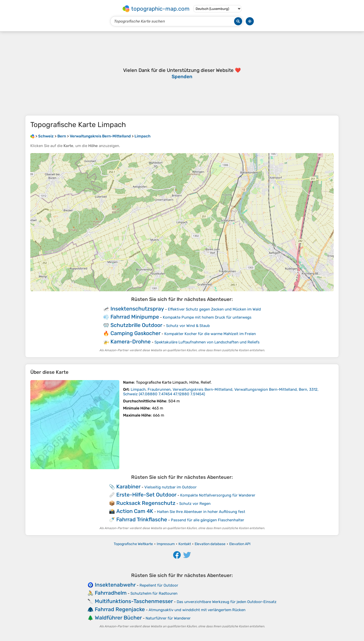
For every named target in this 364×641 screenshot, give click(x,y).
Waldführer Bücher (118, 618)
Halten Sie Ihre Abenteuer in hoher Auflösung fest (201, 512)
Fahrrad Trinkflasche (142, 519)
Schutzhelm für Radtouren (154, 593)
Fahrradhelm (111, 593)
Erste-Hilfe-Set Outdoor (146, 495)
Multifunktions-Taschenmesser (134, 601)
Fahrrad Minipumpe (135, 317)
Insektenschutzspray (137, 309)
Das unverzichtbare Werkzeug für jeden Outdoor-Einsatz (227, 602)
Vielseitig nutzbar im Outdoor (170, 487)
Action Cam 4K (135, 511)
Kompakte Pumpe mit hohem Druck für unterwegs (207, 317)
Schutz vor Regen (195, 504)
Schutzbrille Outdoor (136, 325)
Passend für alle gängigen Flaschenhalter (208, 520)
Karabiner (128, 487)
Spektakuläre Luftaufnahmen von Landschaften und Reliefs (207, 342)
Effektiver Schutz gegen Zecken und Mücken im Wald (214, 309)
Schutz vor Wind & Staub (188, 326)
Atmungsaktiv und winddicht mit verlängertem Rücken (197, 610)
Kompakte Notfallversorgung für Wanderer (218, 495)
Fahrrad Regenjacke (120, 609)
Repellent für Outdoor (159, 585)
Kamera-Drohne (131, 342)
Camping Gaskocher (135, 333)
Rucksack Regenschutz (146, 503)
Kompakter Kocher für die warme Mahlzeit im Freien (210, 334)
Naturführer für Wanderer (168, 618)
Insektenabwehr (115, 585)
